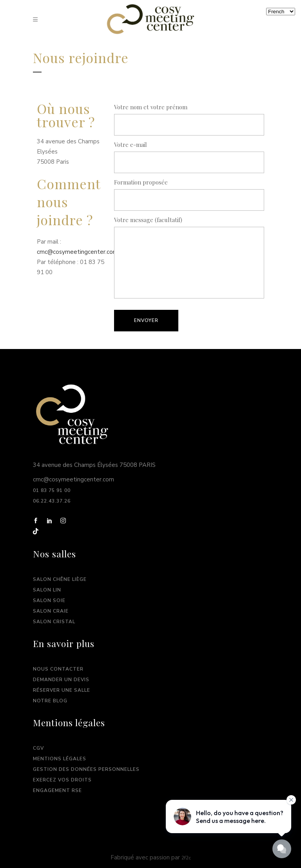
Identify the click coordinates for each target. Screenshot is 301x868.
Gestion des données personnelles (86, 769)
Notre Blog (50, 701)
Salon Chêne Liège (60, 579)
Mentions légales (60, 759)
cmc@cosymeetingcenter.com (78, 252)
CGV (38, 748)
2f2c (186, 858)
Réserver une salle (62, 690)
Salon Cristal (54, 622)
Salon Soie (49, 600)
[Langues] (281, 12)
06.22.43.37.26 (52, 501)
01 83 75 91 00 (53, 490)
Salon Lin (47, 590)
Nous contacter (58, 669)
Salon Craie (51, 611)
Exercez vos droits (62, 780)
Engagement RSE (57, 790)
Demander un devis (61, 680)
